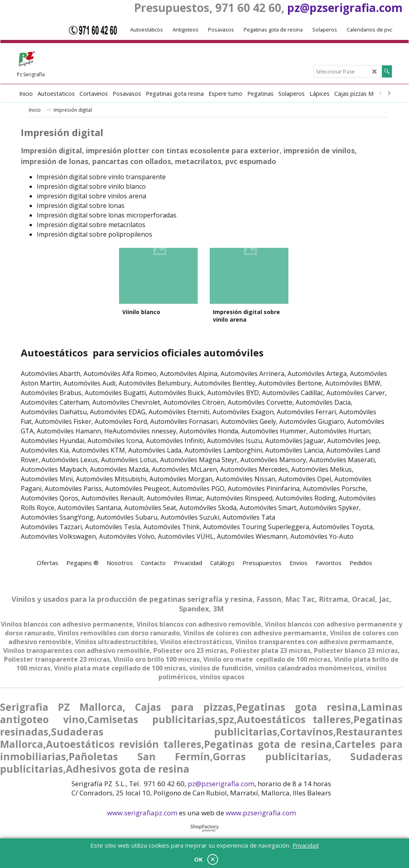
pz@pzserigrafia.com (345, 8)
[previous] (381, 93)
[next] (389, 93)
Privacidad (306, 845)
